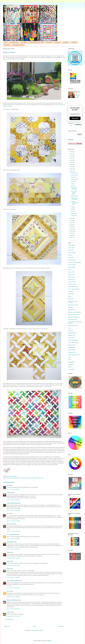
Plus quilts (71, 307)
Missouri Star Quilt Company (73, 302)
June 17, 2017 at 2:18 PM (13, 539)
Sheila (8, 561)
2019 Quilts (74, 42)
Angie (8, 552)
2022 (71, 160)
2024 (71, 156)
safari (69, 357)
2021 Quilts (57, 42)
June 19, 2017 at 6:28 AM (13, 588)
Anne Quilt (71, 250)
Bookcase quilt (72, 260)
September (74, 179)
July (72, 184)
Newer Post (7, 626)
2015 (71, 220)
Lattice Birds (71, 294)
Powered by (75, 124)
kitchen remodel (72, 350)
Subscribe (75, 118)
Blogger (49, 641)
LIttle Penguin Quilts (12, 503)
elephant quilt (71, 347)
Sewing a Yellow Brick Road (74, 203)
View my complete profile (78, 96)
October (73, 177)
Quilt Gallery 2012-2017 (18, 45)
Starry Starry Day (72, 319)
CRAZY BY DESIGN (26, 10)
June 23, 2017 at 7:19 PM (13, 616)
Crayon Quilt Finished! (74, 188)
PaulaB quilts (10, 542)
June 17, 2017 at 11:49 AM (13, 521)
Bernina (70, 255)
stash (69, 360)
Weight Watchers (72, 333)
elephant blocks (72, 345)
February (73, 213)
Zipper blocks (71, 338)
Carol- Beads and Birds (13, 581)
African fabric (71, 245)
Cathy (8, 569)
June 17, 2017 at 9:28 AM (13, 489)
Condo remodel (72, 265)
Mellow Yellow (74, 196)
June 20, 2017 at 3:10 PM (13, 597)
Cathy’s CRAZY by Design (74, 262)
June (72, 186)
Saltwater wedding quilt (74, 317)
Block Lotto (71, 258)
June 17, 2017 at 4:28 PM (13, 549)
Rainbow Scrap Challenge (33, 478)
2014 (71, 222)
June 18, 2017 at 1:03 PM (13, 577)
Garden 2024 (71, 279)
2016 (71, 218)
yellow (42, 478)
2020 (71, 165)
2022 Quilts (49, 42)
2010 (71, 231)
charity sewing (10, 478)
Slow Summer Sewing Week (74, 192)
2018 (71, 169)
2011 (71, 229)
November (74, 175)
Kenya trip (24, 478)
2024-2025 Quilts (14, 42)
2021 (71, 162)
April (72, 209)
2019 (71, 167)
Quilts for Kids (71, 310)
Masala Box (71, 299)
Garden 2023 (71, 277)
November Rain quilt (73, 305)
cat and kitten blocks (73, 343)
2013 (71, 225)
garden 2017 (18, 478)
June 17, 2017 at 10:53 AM (13, 500)
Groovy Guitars (72, 282)
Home (6, 42)
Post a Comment (9, 619)
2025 (71, 154)
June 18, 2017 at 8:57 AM (13, 565)
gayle (8, 485)
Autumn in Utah (72, 253)
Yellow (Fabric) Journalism (74, 199)
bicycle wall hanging (73, 340)
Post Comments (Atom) (37, 630)
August (73, 181)
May (72, 207)
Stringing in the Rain (73, 326)
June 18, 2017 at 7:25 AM (13, 558)
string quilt (71, 364)
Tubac (70, 328)
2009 (71, 233)
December (74, 173)
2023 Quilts (24, 42)
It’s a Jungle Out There (74, 289)
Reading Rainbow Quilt (74, 315)
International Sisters (73, 287)
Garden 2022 (71, 274)
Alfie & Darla (71, 248)
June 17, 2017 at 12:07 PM (13, 531)
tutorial (70, 367)
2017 (71, 171)
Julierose (9, 493)
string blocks (71, 362)
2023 (71, 158)
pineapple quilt (72, 352)
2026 (71, 152)
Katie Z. (9, 612)
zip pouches (71, 369)
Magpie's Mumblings (12, 600)
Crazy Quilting (71, 267)
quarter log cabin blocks (74, 355)
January (73, 215)
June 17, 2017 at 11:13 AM (13, 510)
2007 (71, 237)
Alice (8, 514)
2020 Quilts (66, 42)
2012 (71, 227)
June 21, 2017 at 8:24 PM (13, 609)
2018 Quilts (7, 45)
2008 (71, 235)
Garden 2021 (71, 272)
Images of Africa (72, 284)
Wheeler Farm (71, 335)
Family (70, 270)
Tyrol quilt (70, 330)
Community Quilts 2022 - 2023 (36, 42)
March (73, 211)
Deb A (8, 591)
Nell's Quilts (10, 524)
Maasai (70, 296)
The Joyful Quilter (12, 534)
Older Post (61, 626)
